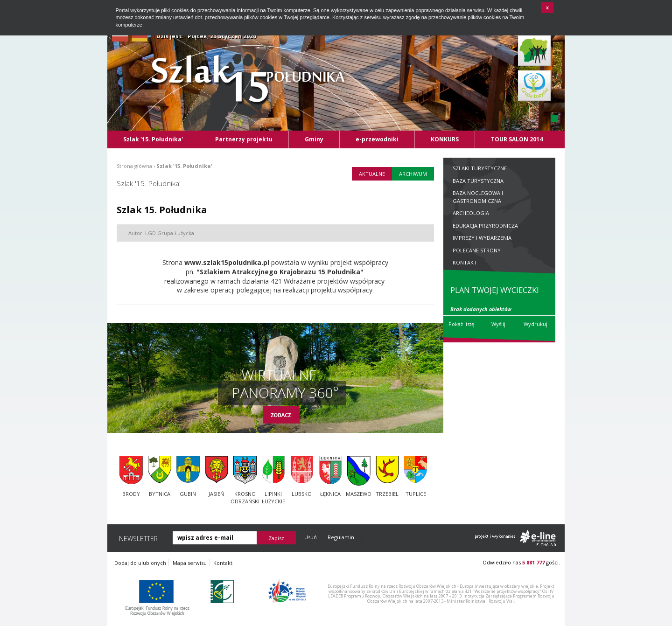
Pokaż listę (461, 324)
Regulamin (341, 537)
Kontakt (223, 563)
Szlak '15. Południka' (184, 166)
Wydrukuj (535, 324)
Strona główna (134, 166)
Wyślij (498, 324)
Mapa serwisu (190, 563)
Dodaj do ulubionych (140, 563)
